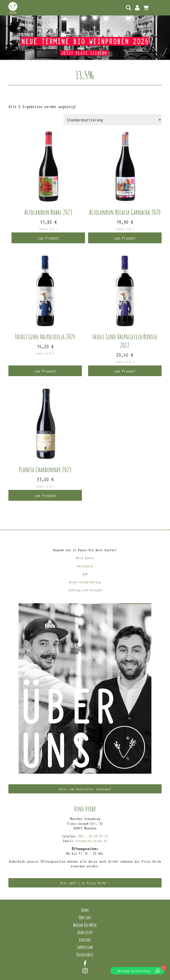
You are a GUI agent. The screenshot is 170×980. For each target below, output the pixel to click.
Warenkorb (85, 566)
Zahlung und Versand (85, 590)
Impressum (85, 947)
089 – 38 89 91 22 (93, 836)
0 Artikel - (146, 8)
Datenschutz (85, 955)
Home (85, 910)
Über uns (85, 917)
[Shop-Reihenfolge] (113, 120)
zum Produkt (48, 238)
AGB (85, 574)
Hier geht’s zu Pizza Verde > (85, 883)
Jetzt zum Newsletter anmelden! (85, 789)
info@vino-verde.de (91, 841)
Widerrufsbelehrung (85, 582)
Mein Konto (137, 8)
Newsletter (85, 932)
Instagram (85, 971)
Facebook (85, 963)
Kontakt (85, 940)
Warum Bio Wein (85, 925)
